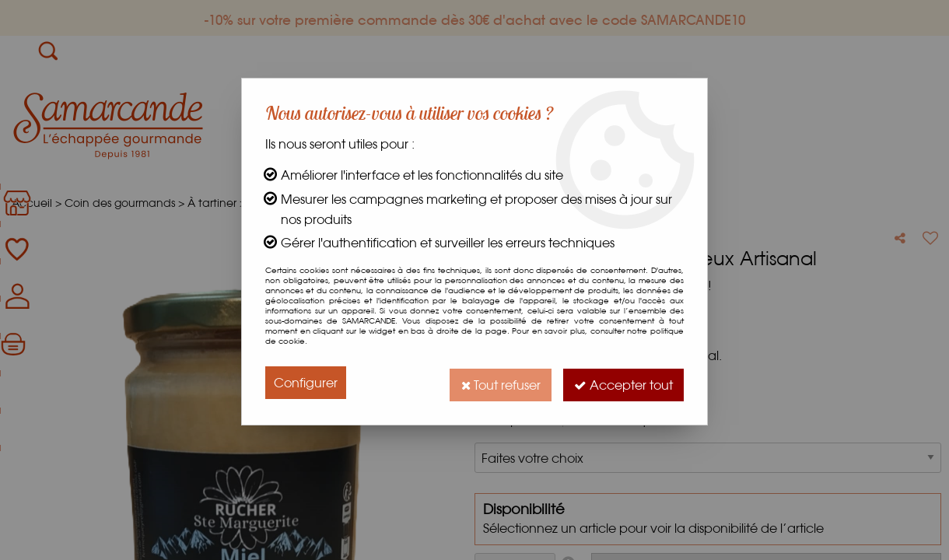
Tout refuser (496, 382)
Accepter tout (622, 382)
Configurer (306, 382)
